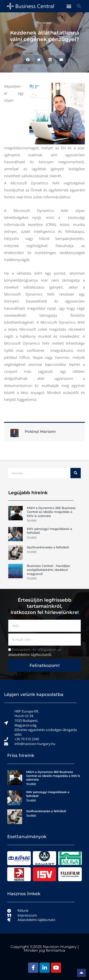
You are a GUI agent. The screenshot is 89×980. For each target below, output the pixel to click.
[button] (69, 6)
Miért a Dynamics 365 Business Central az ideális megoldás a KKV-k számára (51, 512)
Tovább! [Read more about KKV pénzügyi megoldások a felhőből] (32, 537)
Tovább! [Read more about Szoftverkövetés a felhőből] (32, 552)
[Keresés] (76, 473)
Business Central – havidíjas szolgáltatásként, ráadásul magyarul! (48, 570)
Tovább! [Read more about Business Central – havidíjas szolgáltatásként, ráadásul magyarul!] (32, 578)
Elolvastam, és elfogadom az (35, 652)
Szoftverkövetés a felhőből (48, 547)
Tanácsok (45, 23)
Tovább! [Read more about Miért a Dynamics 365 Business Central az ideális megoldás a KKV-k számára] (32, 520)
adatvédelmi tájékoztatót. (30, 654)
